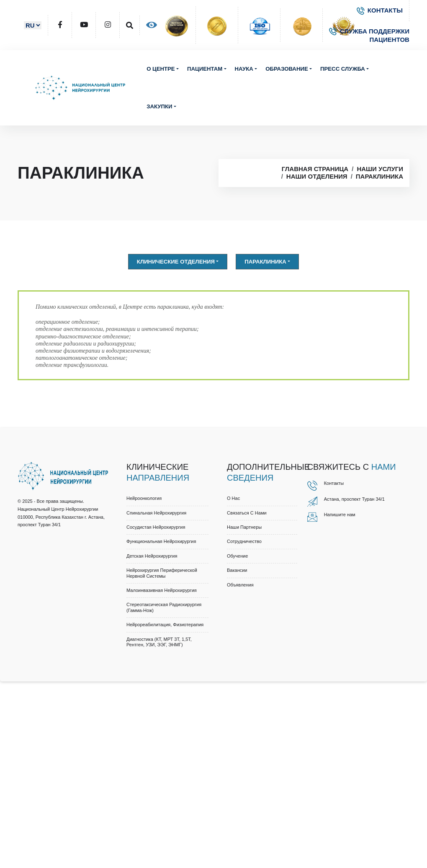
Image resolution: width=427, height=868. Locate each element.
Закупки (159, 106)
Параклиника (379, 176)
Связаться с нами (247, 513)
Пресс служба (343, 69)
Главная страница (315, 169)
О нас (233, 498)
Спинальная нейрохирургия (156, 513)
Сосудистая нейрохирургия (156, 527)
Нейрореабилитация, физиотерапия (165, 625)
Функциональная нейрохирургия (161, 541)
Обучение (237, 556)
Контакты (334, 483)
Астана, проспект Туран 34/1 (354, 499)
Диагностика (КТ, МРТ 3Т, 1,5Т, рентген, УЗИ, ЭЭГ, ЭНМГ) (159, 642)
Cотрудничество (244, 541)
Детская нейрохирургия (152, 556)
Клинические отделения (176, 262)
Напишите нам (340, 515)
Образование (287, 69)
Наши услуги (380, 169)
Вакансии (237, 570)
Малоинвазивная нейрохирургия (162, 590)
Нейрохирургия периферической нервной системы (162, 573)
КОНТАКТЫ (380, 10)
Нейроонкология (144, 498)
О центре (161, 69)
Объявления (240, 585)
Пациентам (205, 69)
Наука (244, 69)
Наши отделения (317, 176)
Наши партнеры (244, 527)
